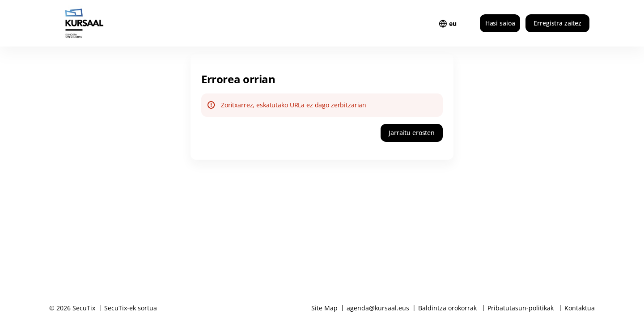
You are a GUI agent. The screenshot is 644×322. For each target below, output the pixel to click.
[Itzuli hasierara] (102, 23)
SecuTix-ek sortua (131, 308)
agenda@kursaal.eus (378, 308)
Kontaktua (580, 308)
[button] (412, 133)
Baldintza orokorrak (447, 308)
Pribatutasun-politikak (521, 308)
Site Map (324, 308)
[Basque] (453, 24)
